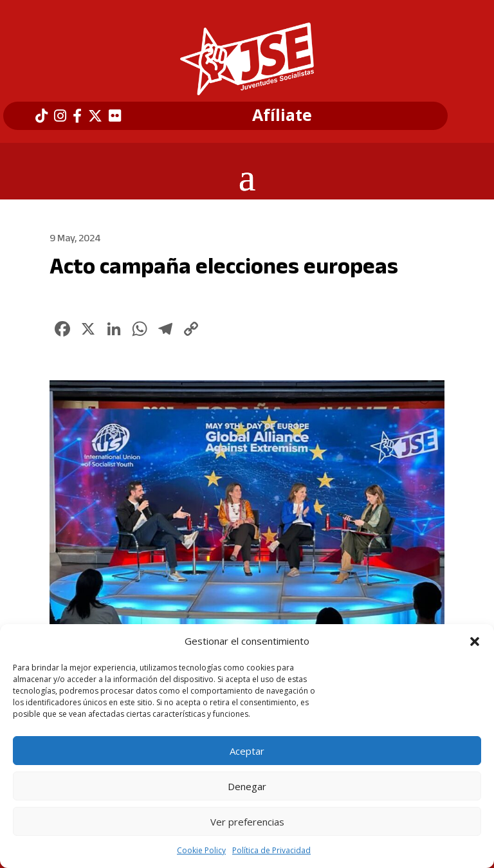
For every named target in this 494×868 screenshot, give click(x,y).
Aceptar (247, 751)
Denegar (247, 786)
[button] (475, 642)
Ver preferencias (247, 822)
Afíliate (282, 115)
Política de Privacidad (271, 850)
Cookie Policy (201, 850)
